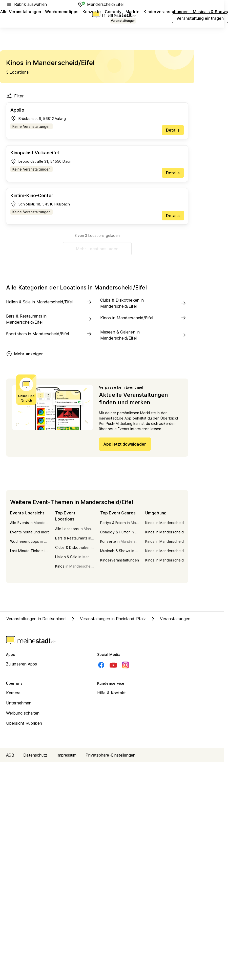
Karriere (13, 693)
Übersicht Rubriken (24, 723)
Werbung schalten (23, 713)
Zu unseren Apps (22, 664)
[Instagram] (126, 665)
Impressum (66, 755)
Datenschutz (35, 755)
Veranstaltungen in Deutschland (36, 619)
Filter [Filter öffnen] (15, 96)
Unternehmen (19, 703)
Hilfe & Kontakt (112, 693)
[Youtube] (113, 665)
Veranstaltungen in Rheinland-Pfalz (108, 619)
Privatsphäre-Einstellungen (110, 755)
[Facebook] (101, 665)
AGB (10, 755)
